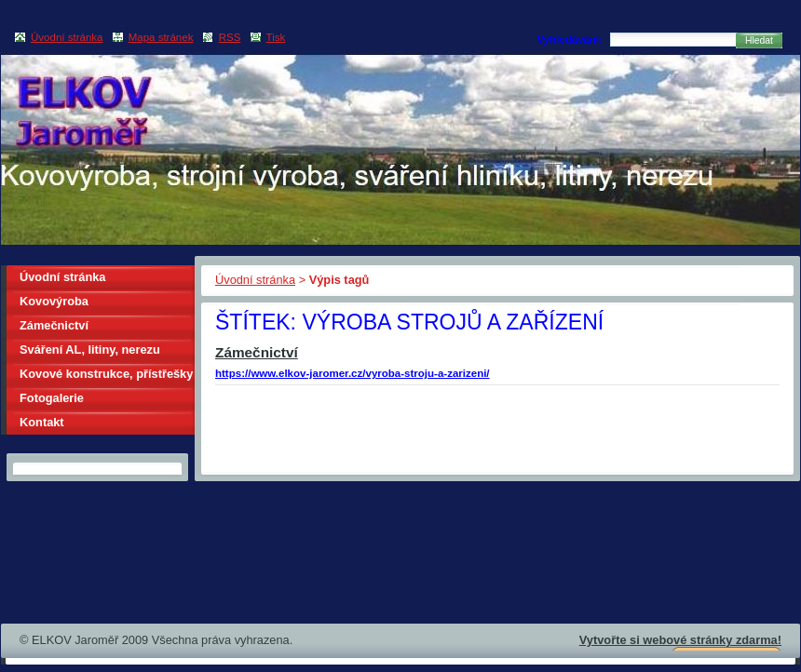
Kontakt (42, 422)
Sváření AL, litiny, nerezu (90, 349)
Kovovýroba (54, 301)
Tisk (276, 37)
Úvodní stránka (255, 280)
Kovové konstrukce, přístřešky (106, 374)
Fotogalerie (52, 398)
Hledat (759, 40)
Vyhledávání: (570, 39)
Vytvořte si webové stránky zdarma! (680, 640)
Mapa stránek (161, 37)
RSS (230, 37)
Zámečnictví (257, 352)
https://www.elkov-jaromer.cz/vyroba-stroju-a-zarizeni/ (353, 373)
